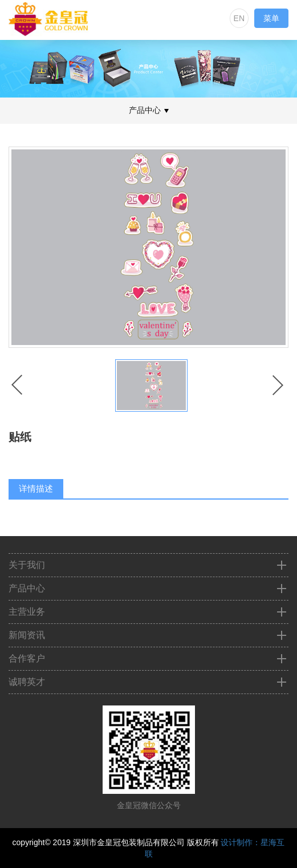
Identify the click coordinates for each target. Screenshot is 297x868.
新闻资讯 (27, 635)
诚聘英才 (27, 682)
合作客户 (27, 658)
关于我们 (27, 565)
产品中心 (27, 588)
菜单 (271, 18)
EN (239, 18)
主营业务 (27, 612)
